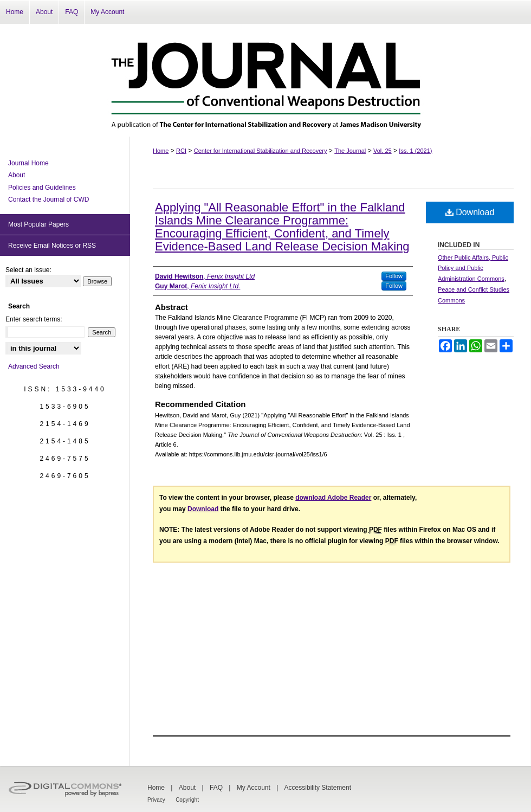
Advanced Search (34, 366)
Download (470, 212)
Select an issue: (28, 270)
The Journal (350, 151)
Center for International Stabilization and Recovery (261, 151)
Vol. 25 (383, 151)
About (17, 175)
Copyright (187, 800)
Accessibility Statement (318, 788)
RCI (181, 151)
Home (161, 151)
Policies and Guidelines (42, 188)
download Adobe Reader (333, 498)
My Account (254, 788)
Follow (394, 276)
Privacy (156, 800)
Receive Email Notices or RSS (52, 246)
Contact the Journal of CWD (48, 199)
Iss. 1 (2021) (415, 151)
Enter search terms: (34, 319)
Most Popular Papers (38, 224)
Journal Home (28, 163)
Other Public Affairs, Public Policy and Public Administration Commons (473, 268)
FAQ (216, 788)
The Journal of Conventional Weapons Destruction (265, 80)
